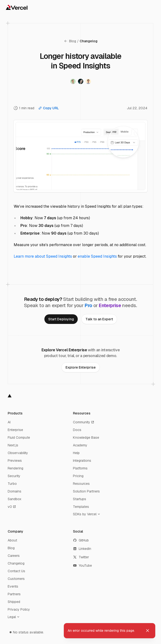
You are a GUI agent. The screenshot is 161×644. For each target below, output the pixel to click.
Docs (77, 430)
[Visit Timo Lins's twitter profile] (73, 81)
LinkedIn (82, 549)
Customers (16, 579)
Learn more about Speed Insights (43, 256)
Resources (81, 484)
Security (14, 476)
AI (9, 422)
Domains (15, 491)
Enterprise (15, 430)
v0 (12, 507)
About (12, 540)
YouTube (82, 565)
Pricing (78, 476)
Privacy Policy (19, 609)
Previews (15, 461)
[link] (61, 319)
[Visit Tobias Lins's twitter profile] (88, 81)
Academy (80, 445)
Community (84, 422)
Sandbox (15, 499)
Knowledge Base (86, 437)
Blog (70, 41)
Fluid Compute (19, 437)
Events (13, 586)
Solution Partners (86, 491)
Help (76, 453)
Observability (18, 453)
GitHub (81, 540)
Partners (14, 594)
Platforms (80, 468)
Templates (81, 507)
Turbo (12, 484)
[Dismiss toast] (148, 631)
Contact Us (16, 571)
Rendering (15, 468)
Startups (80, 499)
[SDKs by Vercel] (88, 514)
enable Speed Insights (97, 256)
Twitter (81, 557)
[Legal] (15, 617)
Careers (14, 556)
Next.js (13, 445)
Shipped (14, 602)
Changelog (89, 41)
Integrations (82, 461)
